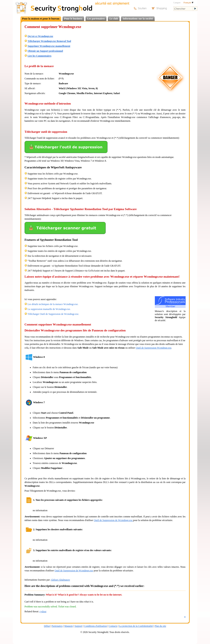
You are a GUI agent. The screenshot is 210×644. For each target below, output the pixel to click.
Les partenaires (96, 19)
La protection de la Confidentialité (136, 626)
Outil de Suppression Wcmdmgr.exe (154, 348)
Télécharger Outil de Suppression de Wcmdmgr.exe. (53, 314)
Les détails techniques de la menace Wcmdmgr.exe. (53, 304)
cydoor (43, 611)
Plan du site (160, 626)
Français (188, 2)
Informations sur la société (138, 19)
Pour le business (73, 19)
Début (47, 626)
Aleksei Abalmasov (60, 580)
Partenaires (57, 626)
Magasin (68, 626)
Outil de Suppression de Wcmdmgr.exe (114, 520)
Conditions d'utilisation (96, 626)
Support (78, 626)
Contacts (113, 626)
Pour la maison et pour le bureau (41, 19)
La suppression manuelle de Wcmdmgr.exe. (49, 309)
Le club (114, 19)
